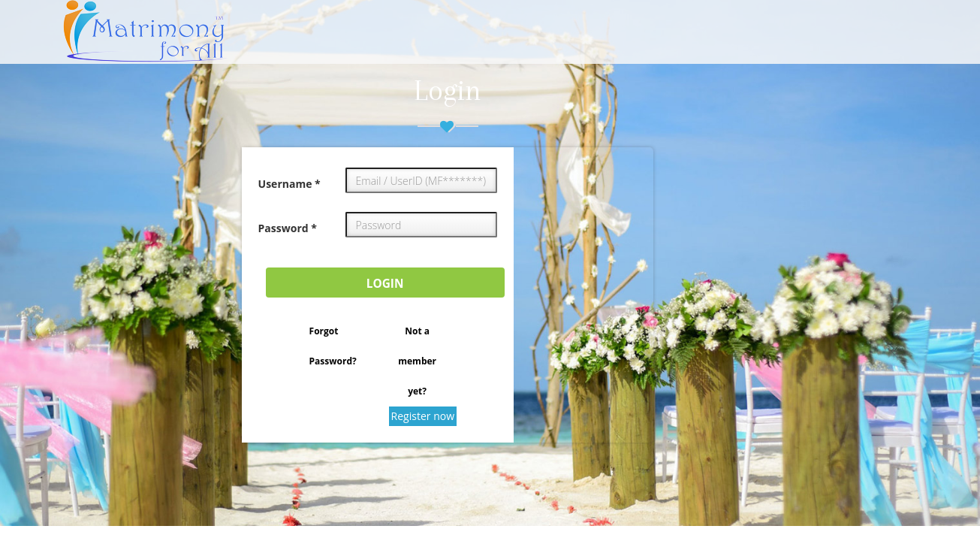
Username (289, 184)
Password (288, 228)
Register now (423, 416)
